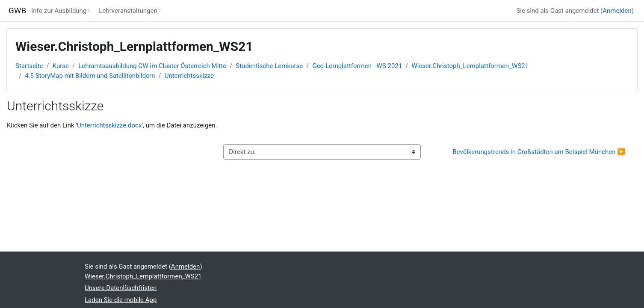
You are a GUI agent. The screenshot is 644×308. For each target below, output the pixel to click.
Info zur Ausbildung (59, 11)
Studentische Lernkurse (269, 66)
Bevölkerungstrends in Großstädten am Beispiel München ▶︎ (539, 152)
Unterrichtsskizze (189, 76)
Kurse (61, 66)
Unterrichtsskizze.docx (109, 125)
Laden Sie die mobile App (121, 300)
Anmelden (617, 11)
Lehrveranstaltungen (128, 11)
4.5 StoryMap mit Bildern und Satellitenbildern (90, 76)
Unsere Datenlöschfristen (121, 288)
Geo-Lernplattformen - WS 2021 (357, 66)
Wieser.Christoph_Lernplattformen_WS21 (470, 66)
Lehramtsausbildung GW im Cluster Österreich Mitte (152, 66)
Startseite (29, 66)
